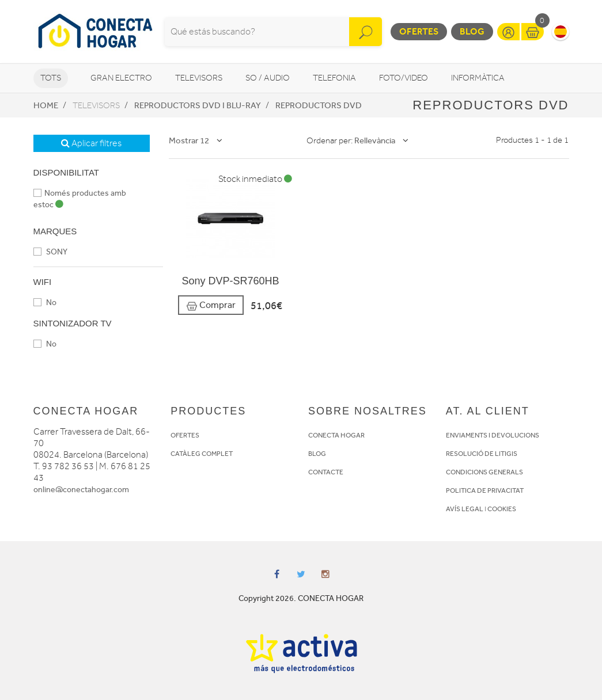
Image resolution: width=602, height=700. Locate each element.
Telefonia (334, 78)
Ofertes (419, 31)
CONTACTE (326, 472)
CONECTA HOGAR (336, 435)
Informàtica (478, 78)
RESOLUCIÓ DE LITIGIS (482, 454)
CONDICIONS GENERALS (484, 472)
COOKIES (502, 509)
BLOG (317, 454)
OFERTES (185, 435)
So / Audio (268, 78)
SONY (50, 252)
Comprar (211, 305)
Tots (51, 78)
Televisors (199, 78)
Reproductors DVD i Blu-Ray (198, 105)
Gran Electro (121, 78)
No (45, 303)
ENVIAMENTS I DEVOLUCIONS (493, 435)
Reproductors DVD (319, 105)
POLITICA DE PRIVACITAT (485, 490)
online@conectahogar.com (81, 490)
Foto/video (404, 78)
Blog (472, 31)
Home (46, 105)
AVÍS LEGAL (465, 509)
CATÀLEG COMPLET (202, 454)
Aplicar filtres (91, 143)
